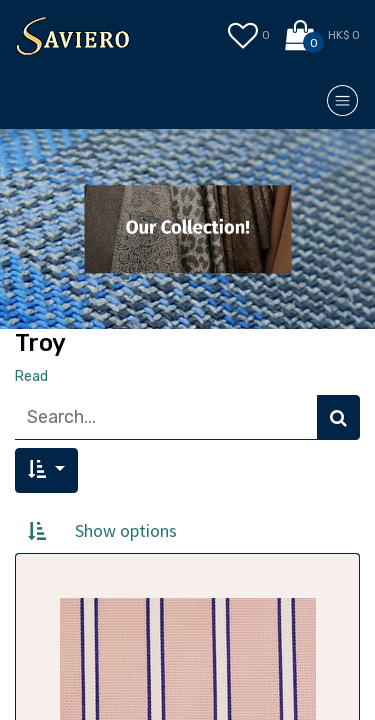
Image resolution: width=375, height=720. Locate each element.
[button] (46, 470)
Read (31, 376)
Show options (126, 530)
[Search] (338, 417)
